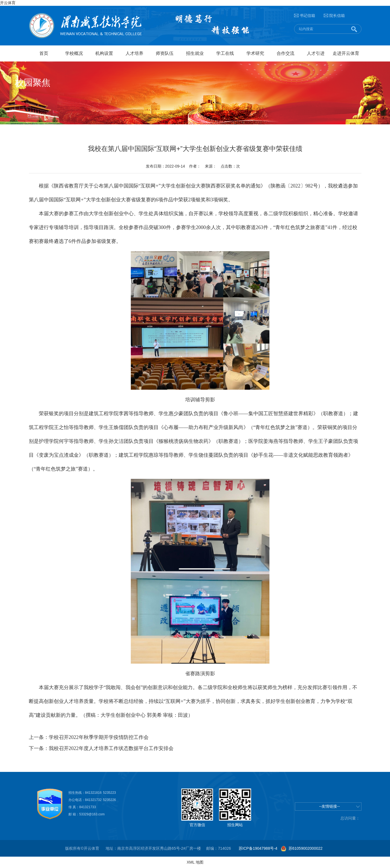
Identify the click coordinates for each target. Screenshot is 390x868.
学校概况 (74, 53)
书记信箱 (307, 16)
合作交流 (286, 53)
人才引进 (316, 53)
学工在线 (225, 53)
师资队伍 (165, 53)
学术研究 (255, 53)
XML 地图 (195, 862)
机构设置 (104, 53)
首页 (44, 53)
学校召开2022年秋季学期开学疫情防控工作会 (99, 737)
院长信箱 (337, 16)
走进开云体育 (346, 53)
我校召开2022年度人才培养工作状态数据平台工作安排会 (111, 748)
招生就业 (195, 53)
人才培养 (134, 53)
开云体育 (8, 3)
